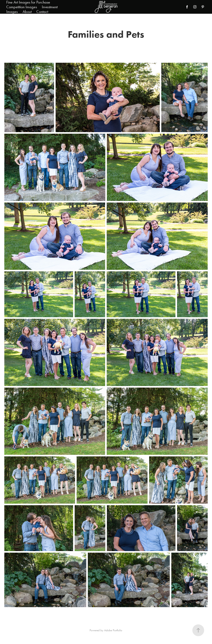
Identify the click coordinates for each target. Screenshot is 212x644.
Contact (42, 12)
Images (12, 12)
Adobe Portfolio (113, 630)
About (27, 12)
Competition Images (22, 7)
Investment (50, 7)
